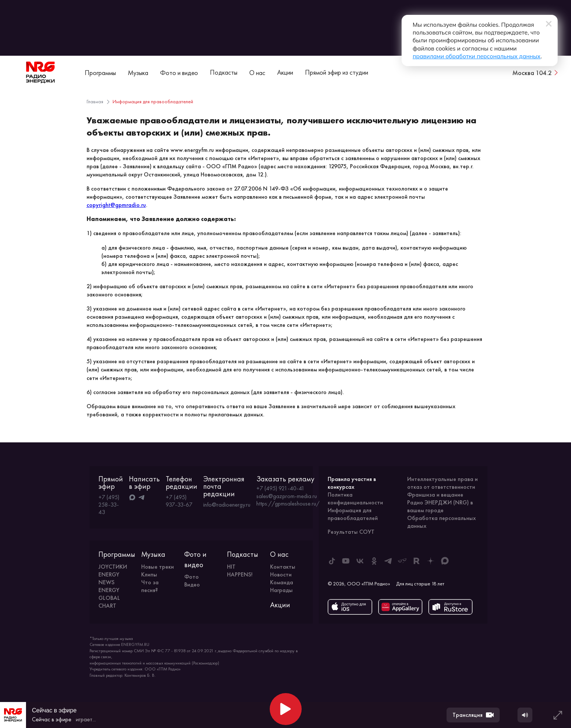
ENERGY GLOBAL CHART (109, 598)
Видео (192, 584)
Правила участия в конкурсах (352, 483)
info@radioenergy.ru (227, 505)
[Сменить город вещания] (536, 72)
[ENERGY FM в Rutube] (416, 561)
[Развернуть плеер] (558, 715)
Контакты (283, 567)
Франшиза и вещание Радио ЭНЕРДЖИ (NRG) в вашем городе (440, 502)
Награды (281, 590)
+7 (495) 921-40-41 (280, 488)
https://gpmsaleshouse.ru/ (288, 504)
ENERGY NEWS (109, 578)
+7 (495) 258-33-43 (109, 505)
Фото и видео (179, 73)
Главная (95, 101)
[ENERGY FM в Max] (445, 561)
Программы (100, 73)
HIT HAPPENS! (240, 571)
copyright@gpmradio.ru (116, 205)
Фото (192, 577)
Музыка (138, 73)
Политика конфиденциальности (355, 498)
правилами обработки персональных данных (433, 49)
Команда (282, 582)
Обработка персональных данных (442, 522)
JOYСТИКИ (113, 567)
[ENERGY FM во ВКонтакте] (360, 561)
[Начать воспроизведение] (286, 709)
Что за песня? (150, 586)
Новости (281, 574)
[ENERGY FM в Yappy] (402, 561)
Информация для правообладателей (353, 514)
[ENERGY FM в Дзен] (431, 561)
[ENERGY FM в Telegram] (388, 561)
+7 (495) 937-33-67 (179, 501)
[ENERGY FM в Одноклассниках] (374, 561)
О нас (257, 73)
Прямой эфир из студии (337, 72)
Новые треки (158, 567)
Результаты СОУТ (351, 532)
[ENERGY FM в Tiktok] (332, 561)
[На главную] (40, 72)
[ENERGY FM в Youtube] (346, 561)
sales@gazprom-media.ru (287, 496)
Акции (285, 72)
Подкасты (224, 72)
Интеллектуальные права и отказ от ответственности (442, 483)
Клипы (149, 574)
